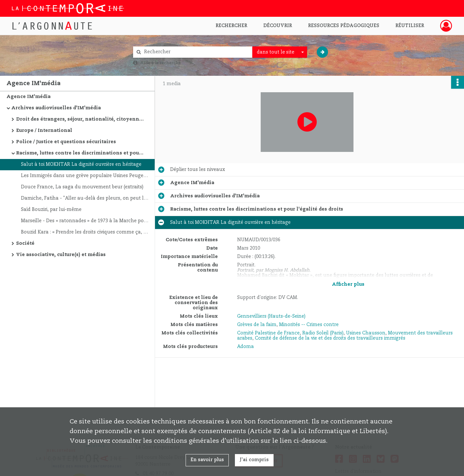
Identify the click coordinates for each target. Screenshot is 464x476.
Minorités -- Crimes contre (309, 325)
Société (25, 243)
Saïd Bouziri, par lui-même (51, 210)
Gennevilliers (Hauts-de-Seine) (271, 316)
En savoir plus (207, 460)
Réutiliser (410, 26)
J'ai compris (254, 460)
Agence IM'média (29, 97)
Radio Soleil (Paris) (323, 333)
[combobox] (280, 52)
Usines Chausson (366, 333)
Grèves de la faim (257, 325)
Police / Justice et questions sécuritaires (66, 142)
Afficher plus (348, 284)
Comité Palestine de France (268, 333)
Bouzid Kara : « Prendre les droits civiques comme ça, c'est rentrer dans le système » (85, 232)
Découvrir (278, 26)
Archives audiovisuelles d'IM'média (56, 108)
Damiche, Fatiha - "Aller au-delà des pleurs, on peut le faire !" (85, 198)
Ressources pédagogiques (344, 26)
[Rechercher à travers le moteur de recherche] (196, 52)
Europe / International (44, 131)
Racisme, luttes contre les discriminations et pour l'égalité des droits (81, 153)
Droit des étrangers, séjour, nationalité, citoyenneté (81, 119)
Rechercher (231, 26)
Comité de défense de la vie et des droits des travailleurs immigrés (330, 338)
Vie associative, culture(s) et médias (61, 255)
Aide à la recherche (160, 63)
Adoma (246, 347)
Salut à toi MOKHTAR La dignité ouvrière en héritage (81, 164)
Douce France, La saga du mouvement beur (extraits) (82, 187)
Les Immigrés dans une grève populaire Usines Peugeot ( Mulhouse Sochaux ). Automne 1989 (85, 176)
